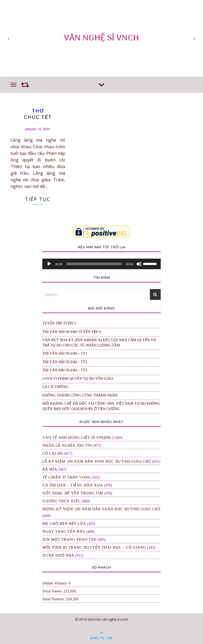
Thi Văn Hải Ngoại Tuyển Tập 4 (71, 332)
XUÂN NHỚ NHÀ (58, 555)
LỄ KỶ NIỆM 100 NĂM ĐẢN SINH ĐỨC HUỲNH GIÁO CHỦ (97, 461)
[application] (101, 264)
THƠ (38, 111)
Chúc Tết (38, 117)
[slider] (94, 264)
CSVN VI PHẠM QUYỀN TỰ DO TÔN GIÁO (78, 379)
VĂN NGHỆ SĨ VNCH (101, 38)
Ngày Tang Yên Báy (64, 532)
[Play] (49, 264)
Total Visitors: (54, 599)
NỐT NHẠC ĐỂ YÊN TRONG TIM (73, 493)
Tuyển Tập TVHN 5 (59, 323)
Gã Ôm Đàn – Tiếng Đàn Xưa (73, 485)
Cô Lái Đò (53, 454)
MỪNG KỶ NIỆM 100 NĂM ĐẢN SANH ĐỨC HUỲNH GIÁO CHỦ (101, 509)
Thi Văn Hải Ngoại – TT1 (65, 353)
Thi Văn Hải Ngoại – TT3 (65, 370)
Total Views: (53, 591)
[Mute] (139, 264)
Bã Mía (50, 469)
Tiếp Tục (38, 199)
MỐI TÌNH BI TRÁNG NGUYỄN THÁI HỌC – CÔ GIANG (94, 548)
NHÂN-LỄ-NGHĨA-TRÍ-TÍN (67, 446)
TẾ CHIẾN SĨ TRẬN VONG (66, 477)
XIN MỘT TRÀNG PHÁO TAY (69, 540)
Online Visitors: (55, 583)
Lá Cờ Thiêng (55, 387)
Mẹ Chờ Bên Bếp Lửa (64, 524)
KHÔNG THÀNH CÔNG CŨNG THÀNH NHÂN (80, 395)
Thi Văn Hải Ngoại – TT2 (65, 362)
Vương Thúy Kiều (61, 501)
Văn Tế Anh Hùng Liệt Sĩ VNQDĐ (77, 438)
